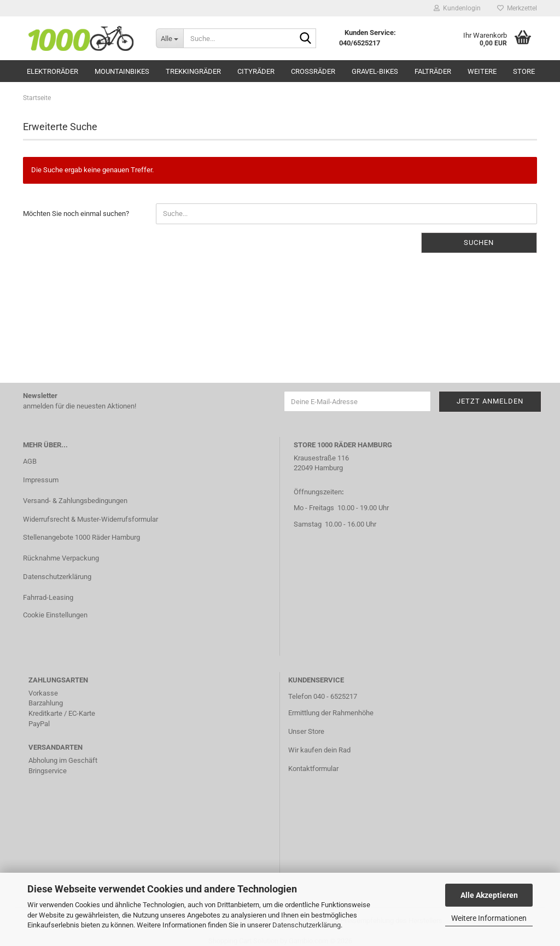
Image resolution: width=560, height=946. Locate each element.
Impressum (41, 480)
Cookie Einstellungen (55, 615)
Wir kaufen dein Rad (319, 750)
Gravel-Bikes (375, 71)
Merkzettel (517, 8)
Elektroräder (52, 71)
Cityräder (256, 71)
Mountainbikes (122, 71)
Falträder (433, 71)
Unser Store (306, 731)
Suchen (479, 243)
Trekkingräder (193, 71)
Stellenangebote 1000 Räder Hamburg (81, 537)
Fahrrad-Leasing (48, 597)
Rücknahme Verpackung (61, 558)
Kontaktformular (313, 769)
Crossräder (313, 71)
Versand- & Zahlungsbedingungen (75, 501)
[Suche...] (170, 38)
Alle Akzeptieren (489, 895)
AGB (30, 461)
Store (524, 71)
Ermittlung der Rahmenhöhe (331, 713)
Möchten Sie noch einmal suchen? (76, 214)
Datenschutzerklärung (307, 925)
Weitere (482, 71)
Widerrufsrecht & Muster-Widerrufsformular (91, 519)
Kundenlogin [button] (457, 8)
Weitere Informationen (489, 918)
